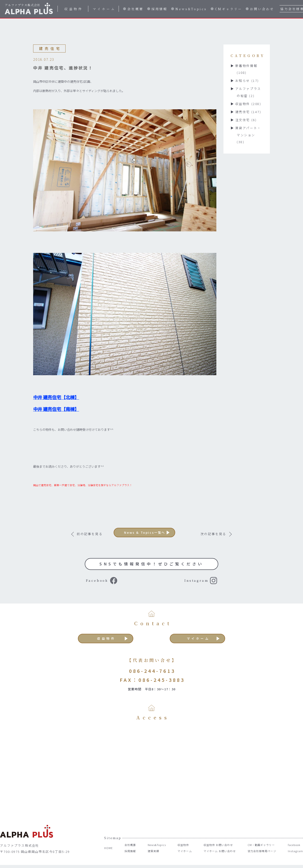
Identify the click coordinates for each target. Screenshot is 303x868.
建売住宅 (248, 112)
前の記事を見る (90, 534)
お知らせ (247, 81)
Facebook (103, 582)
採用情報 (160, 9)
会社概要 (135, 9)
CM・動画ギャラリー (261, 851)
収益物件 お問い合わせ (216, 851)
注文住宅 (246, 120)
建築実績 (150, 857)
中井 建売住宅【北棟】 (56, 397)
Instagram (185, 582)
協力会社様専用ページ (262, 857)
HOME (109, 854)
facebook (294, 851)
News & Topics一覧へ (152, 534)
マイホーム (104, 9)
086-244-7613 (152, 676)
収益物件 (74, 9)
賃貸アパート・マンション (248, 135)
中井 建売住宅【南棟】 (56, 409)
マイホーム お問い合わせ (218, 857)
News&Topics (191, 9)
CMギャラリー (228, 9)
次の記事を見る (213, 534)
